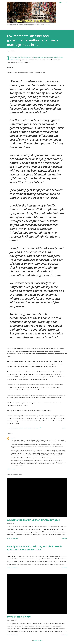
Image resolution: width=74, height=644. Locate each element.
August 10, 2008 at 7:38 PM (18, 466)
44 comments (15, 538)
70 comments (15, 635)
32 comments (15, 568)
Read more (64, 538)
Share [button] (64, 428)
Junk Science (29, 428)
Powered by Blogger (37, 640)
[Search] (61, 2)
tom (12, 438)
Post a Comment (11, 469)
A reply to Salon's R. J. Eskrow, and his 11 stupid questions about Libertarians (35, 548)
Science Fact (36, 428)
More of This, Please (19, 617)
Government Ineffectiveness (18, 428)
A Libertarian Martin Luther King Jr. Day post (33, 520)
